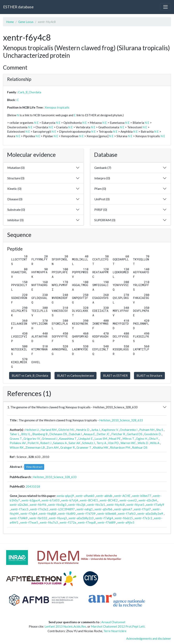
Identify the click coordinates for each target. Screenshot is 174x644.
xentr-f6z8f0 (67, 513)
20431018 (33, 486)
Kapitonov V (110, 430)
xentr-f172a (68, 522)
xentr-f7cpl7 (142, 509)
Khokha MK (101, 447)
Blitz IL (26, 434)
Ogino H (141, 439)
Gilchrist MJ (66, 430)
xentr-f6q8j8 (48, 513)
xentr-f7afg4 (104, 518)
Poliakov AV (18, 443)
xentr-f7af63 (127, 513)
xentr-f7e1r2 (143, 518)
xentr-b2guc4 (31, 500)
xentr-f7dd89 (107, 522)
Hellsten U (32, 430)
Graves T (16, 439)
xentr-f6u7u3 (49, 522)
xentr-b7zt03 (51, 500)
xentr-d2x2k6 (19, 505)
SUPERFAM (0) (105, 220)
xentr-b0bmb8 (107, 513)
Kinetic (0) (14, 189)
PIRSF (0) (101, 209)
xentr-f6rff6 (38, 505)
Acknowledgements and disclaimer (149, 638)
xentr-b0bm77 (142, 496)
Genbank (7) (103, 168)
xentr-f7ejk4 (29, 513)
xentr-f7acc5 (20, 509)
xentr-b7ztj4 (70, 500)
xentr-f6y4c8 (116, 505)
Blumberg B (40, 434)
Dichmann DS (58, 434)
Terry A (101, 443)
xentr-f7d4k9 (19, 518)
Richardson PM (120, 447)
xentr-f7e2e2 (39, 509)
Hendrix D (83, 430)
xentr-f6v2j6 (77, 505)
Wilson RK (17, 447)
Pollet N (33, 443)
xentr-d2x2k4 (148, 500)
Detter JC (103, 434)
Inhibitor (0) (15, 220)
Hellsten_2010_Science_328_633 (121, 420)
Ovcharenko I (129, 430)
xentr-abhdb (104, 496)
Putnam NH (147, 430)
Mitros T (128, 439)
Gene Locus (26, 22)
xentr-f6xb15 (124, 518)
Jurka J (96, 430)
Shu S (160, 430)
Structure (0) (16, 178)
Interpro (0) (102, 178)
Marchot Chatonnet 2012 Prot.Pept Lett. (118, 626)
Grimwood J (50, 439)
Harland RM (49, 430)
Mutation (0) (16, 168)
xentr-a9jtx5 (126, 522)
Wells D (143, 443)
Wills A (155, 443)
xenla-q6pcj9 (65, 496)
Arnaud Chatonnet (113, 622)
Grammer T (84, 447)
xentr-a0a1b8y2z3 (81, 518)
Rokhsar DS (140, 447)
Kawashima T (68, 439)
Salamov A (60, 443)
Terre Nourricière (115, 631)
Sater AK (74, 443)
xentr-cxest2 (128, 500)
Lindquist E (86, 439)
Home (10, 22)
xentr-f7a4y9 (155, 505)
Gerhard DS (135, 434)
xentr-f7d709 (86, 513)
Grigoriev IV (32, 439)
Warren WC (128, 443)
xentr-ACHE (122, 496)
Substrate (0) (16, 209)
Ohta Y (153, 439)
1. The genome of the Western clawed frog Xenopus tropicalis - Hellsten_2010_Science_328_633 (72, 407)
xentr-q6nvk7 (123, 509)
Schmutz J (88, 443)
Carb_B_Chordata (30, 92)
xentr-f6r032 (38, 518)
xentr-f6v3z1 (96, 505)
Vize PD (113, 443)
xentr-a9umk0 (85, 496)
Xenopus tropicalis (57, 107)
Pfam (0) (100, 189)
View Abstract (34, 467)
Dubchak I (75, 434)
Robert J (46, 443)
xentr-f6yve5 (135, 505)
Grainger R (67, 447)
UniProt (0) (102, 199)
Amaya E (89, 434)
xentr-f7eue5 (29, 522)
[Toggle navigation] (165, 7)
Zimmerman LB (35, 447)
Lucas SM (101, 439)
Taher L (15, 434)
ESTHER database (18, 7)
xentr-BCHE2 (109, 500)
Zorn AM (53, 447)
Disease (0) (15, 199)
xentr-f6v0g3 (57, 505)
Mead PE (115, 439)
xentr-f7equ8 (87, 522)
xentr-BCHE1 (89, 500)
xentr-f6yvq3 (58, 518)
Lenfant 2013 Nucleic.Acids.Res (65, 626)
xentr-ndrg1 (85, 509)
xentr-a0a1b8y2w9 (150, 513)
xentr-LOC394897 (62, 509)
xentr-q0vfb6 (103, 509)
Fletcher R (118, 434)
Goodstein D (152, 434)
